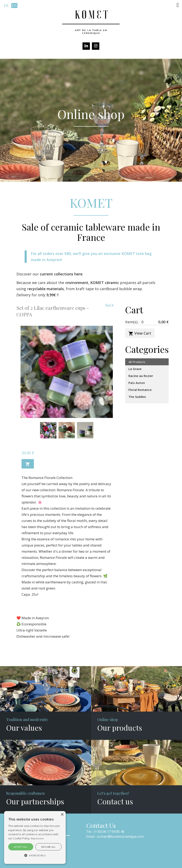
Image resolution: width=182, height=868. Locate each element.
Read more (37, 838)
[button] (178, 5)
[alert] (35, 837)
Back (109, 305)
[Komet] (91, 22)
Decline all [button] (48, 847)
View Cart (140, 333)
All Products (137, 362)
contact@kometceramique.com (120, 836)
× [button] (62, 815)
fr (6, 6)
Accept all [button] (21, 847)
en (14, 6)
